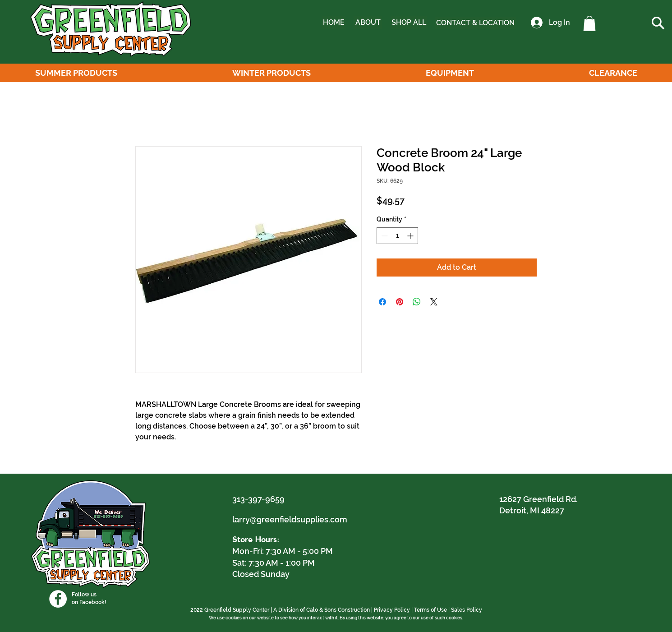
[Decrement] (384, 236)
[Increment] (411, 236)
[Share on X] (434, 302)
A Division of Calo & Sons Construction (322, 610)
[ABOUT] (368, 23)
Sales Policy (467, 610)
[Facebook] (58, 599)
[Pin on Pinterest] (400, 302)
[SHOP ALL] (409, 23)
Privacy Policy (392, 610)
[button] (589, 23)
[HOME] (334, 23)
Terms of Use (430, 610)
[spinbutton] (397, 236)
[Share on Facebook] (382, 302)
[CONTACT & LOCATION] (475, 23)
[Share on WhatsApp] (417, 302)
